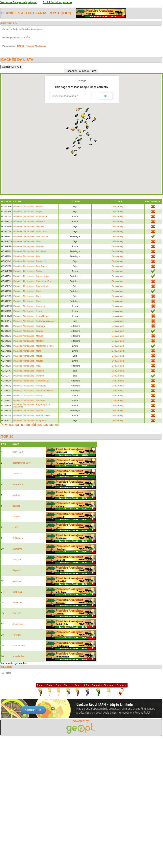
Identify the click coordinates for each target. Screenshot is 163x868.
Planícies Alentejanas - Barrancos (30, 261)
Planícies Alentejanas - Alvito (27, 241)
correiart (16, 635)
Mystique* (60, 13)
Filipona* (17, 570)
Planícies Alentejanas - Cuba (27, 296)
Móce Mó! (17, 581)
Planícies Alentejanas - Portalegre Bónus (33, 391)
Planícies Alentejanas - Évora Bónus (31, 316)
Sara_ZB (17, 560)
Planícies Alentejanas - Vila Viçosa (30, 217)
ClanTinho (17, 549)
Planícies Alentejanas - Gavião (28, 331)
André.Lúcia (18, 624)
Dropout (16, 517)
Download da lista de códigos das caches (30, 425)
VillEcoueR (18, 452)
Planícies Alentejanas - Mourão (28, 361)
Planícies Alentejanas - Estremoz (29, 306)
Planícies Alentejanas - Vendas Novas (32, 415)
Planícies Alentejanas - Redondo (29, 401)
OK (106, 96)
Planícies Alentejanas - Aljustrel (28, 226)
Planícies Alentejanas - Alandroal (29, 221)
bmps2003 (18, 484)
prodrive (16, 495)
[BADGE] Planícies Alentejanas (31, 46)
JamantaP (17, 603)
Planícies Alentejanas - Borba (28, 271)
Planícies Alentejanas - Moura (28, 356)
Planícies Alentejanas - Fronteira (29, 326)
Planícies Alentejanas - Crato (27, 291)
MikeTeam (17, 592)
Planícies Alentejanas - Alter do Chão (31, 236)
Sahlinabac (18, 538)
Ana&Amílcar (19, 656)
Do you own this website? (64, 96)
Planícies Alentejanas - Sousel (28, 411)
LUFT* (16, 527)
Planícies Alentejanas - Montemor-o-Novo (33, 346)
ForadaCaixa (19, 646)
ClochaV (17, 613)
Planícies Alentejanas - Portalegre (30, 386)
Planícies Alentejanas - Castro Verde (31, 286)
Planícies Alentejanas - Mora (27, 351)
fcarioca (16, 506)
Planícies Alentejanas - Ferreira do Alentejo (34, 321)
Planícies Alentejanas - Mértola (28, 207)
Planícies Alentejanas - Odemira (29, 371)
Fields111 (17, 474)
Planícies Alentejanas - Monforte (29, 341)
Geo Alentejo (118, 207)
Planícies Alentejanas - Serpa (28, 212)
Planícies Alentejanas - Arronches (30, 251)
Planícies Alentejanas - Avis (27, 256)
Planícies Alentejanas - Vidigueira (29, 420)
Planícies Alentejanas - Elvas (27, 301)
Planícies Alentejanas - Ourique (28, 376)
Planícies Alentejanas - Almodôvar (30, 231)
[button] (80, 148)
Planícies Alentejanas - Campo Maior (31, 276)
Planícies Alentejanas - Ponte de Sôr (31, 381)
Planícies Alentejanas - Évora (27, 311)
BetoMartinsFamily (22, 463)
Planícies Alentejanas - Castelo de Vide (32, 281)
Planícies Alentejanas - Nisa (27, 366)
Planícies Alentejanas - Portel (27, 396)
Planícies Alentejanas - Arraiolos (29, 246)
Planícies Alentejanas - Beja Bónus (30, 266)
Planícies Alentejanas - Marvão (28, 336)
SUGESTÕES (24, 38)
